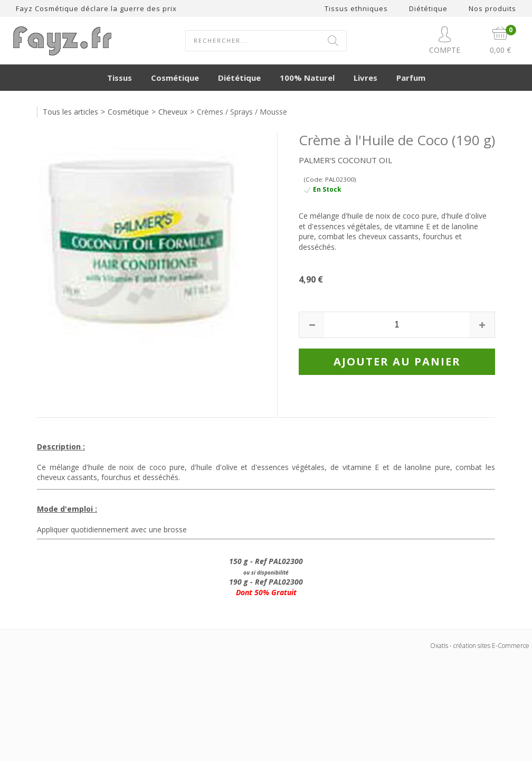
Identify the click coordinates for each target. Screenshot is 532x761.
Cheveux (173, 112)
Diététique (239, 78)
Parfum (411, 78)
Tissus (120, 78)
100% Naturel (307, 78)
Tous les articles (70, 112)
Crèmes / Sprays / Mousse (242, 112)
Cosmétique (175, 78)
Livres (365, 78)
